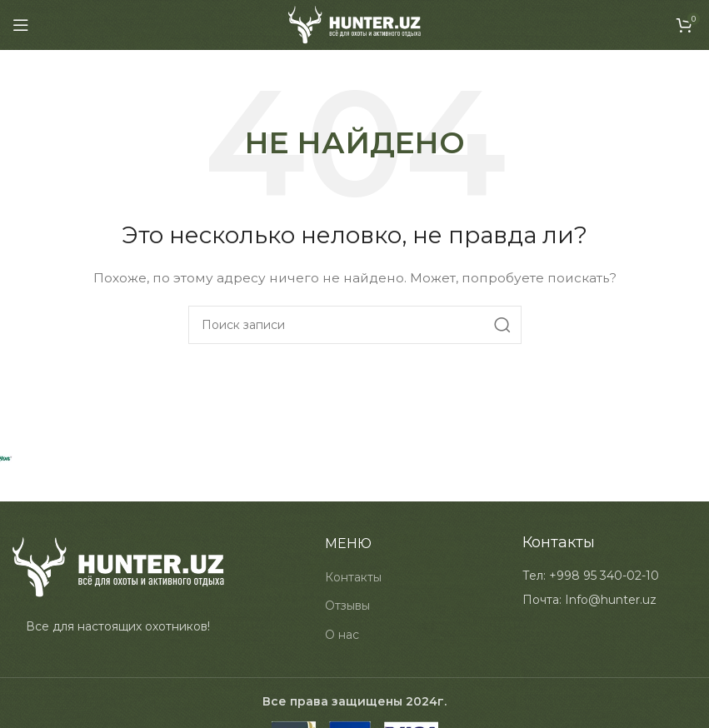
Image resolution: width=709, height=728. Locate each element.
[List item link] (591, 576)
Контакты (353, 577)
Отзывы (347, 606)
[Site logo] (354, 24)
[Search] (355, 325)
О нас (342, 635)
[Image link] (118, 566)
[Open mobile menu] (21, 25)
